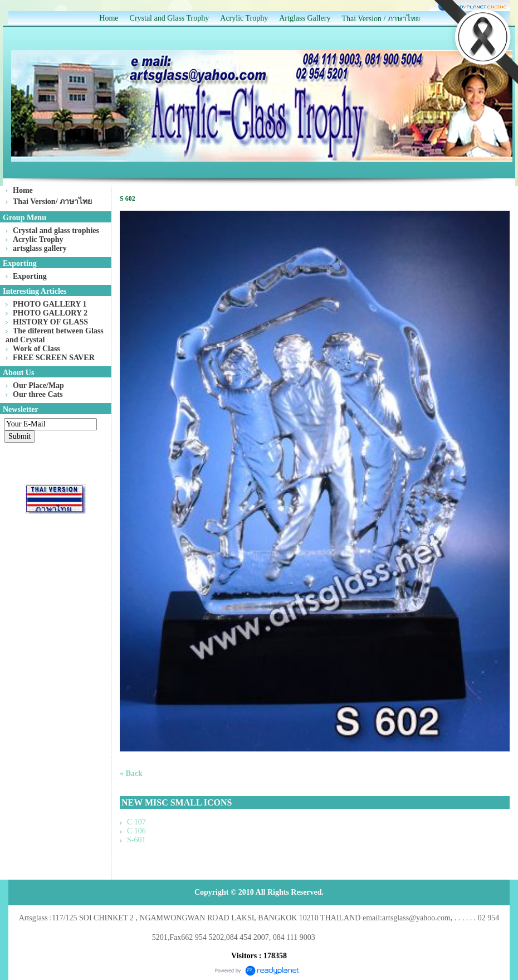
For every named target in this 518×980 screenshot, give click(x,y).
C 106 (136, 831)
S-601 (136, 840)
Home (109, 18)
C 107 (136, 822)
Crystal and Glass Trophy (170, 18)
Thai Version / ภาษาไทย (381, 19)
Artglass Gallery (305, 18)
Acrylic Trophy (244, 18)
